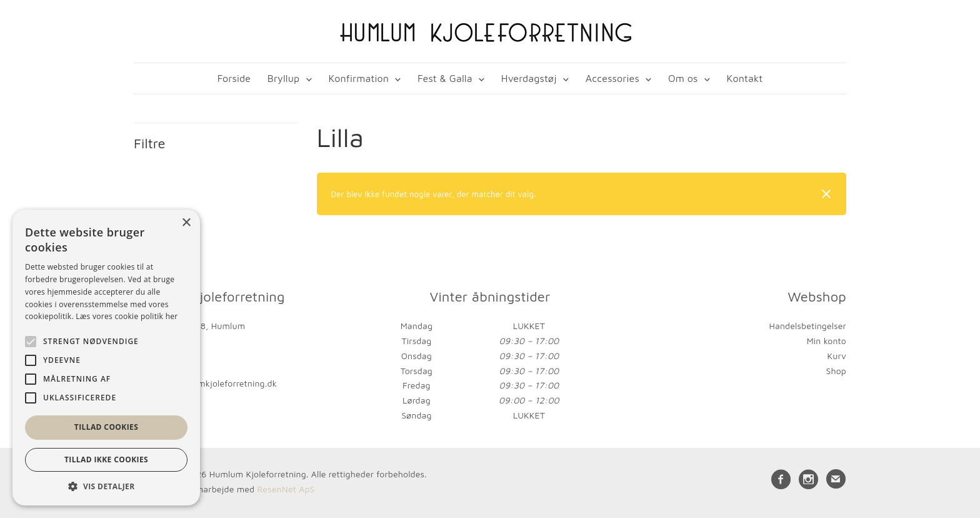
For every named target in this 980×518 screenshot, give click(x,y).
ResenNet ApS (286, 489)
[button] (106, 486)
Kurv (837, 356)
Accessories (612, 78)
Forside (234, 78)
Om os (683, 78)
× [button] (186, 223)
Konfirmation (358, 78)
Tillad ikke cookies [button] (106, 460)
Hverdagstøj (529, 78)
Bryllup (284, 78)
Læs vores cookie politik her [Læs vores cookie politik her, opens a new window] (127, 316)
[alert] (106, 358)
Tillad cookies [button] (106, 427)
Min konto (827, 341)
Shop (836, 371)
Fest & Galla (445, 78)
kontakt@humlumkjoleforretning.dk (205, 383)
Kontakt (745, 78)
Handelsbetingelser (808, 326)
